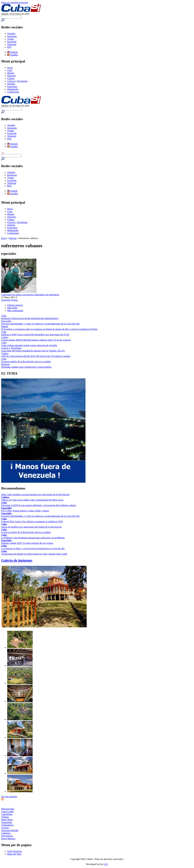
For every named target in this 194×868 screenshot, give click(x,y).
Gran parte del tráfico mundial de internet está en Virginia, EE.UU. (33, 351)
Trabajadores (7, 825)
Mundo (11, 73)
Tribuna (5, 817)
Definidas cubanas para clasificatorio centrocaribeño (26, 367)
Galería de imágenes (17, 560)
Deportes (12, 76)
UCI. (106, 864)
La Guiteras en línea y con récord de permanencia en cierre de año (33, 548)
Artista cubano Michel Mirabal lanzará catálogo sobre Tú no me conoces (36, 340)
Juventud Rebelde (10, 830)
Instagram (12, 36)
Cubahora (6, 833)
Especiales (12, 86)
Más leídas (12, 308)
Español (13, 55)
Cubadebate (7, 814)
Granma (5, 828)
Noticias (13, 238)
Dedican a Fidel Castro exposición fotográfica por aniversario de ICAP (35, 335)
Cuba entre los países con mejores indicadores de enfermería (30, 295)
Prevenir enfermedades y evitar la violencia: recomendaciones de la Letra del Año (40, 324)
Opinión (11, 84)
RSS (9, 47)
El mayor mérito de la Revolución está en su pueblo (26, 362)
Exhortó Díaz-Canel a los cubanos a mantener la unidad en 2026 (32, 521)
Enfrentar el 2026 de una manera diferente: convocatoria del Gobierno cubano (39, 505)
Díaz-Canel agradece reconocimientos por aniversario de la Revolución (35, 494)
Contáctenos (13, 92)
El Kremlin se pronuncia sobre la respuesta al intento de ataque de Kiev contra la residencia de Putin (49, 329)
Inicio (10, 68)
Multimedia (13, 89)
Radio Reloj (7, 820)
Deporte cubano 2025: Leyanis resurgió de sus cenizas (27, 543)
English (12, 52)
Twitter (11, 39)
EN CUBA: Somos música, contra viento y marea (25, 511)
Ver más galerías (9, 797)
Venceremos (7, 836)
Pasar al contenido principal (15, 2)
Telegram (12, 44)
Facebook (12, 42)
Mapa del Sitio (14, 854)
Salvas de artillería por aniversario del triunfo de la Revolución (31, 527)
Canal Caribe (7, 812)
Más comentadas (15, 311)
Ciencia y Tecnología (17, 81)
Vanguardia (7, 822)
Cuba (10, 70)
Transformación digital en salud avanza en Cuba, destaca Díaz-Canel (34, 554)
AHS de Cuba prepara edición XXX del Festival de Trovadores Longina (36, 356)
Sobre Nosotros (15, 851)
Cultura (11, 78)
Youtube (11, 34)
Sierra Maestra (8, 839)
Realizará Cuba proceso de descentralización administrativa (30, 318)
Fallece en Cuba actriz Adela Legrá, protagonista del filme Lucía (32, 500)
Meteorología (8, 809)
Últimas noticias (15, 305)
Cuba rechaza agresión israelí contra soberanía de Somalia (29, 345)
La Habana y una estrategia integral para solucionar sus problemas (33, 538)
